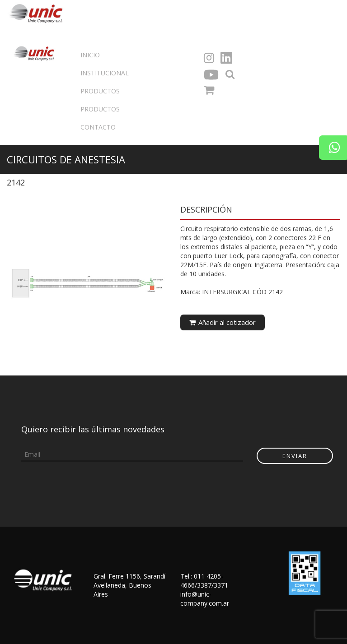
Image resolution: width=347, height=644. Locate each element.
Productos (100, 91)
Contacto (98, 127)
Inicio (90, 55)
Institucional (105, 73)
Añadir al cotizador (223, 322)
